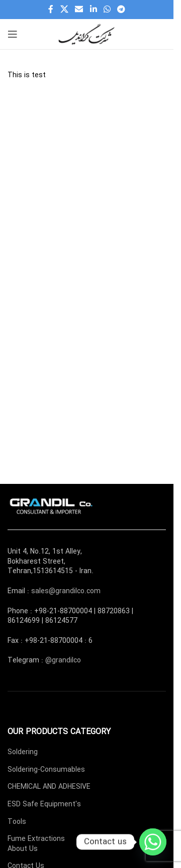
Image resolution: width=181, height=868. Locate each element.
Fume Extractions (36, 839)
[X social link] (64, 10)
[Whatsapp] (153, 842)
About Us (23, 849)
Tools (17, 822)
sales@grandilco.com (66, 591)
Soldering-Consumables (46, 770)
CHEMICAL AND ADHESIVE (49, 787)
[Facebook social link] (51, 10)
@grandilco (63, 660)
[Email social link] (79, 10)
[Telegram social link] (121, 10)
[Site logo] (87, 34)
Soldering (23, 752)
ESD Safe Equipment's (44, 804)
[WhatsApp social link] (107, 10)
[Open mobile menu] (13, 34)
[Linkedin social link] (93, 10)
